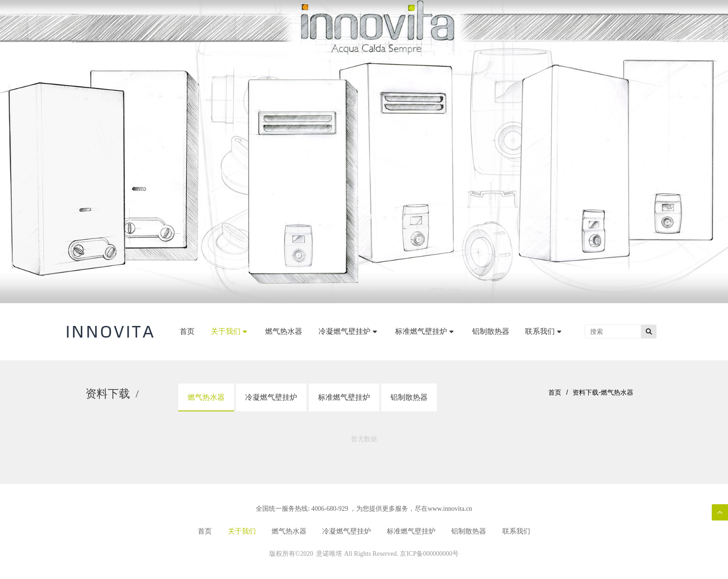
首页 (555, 392)
